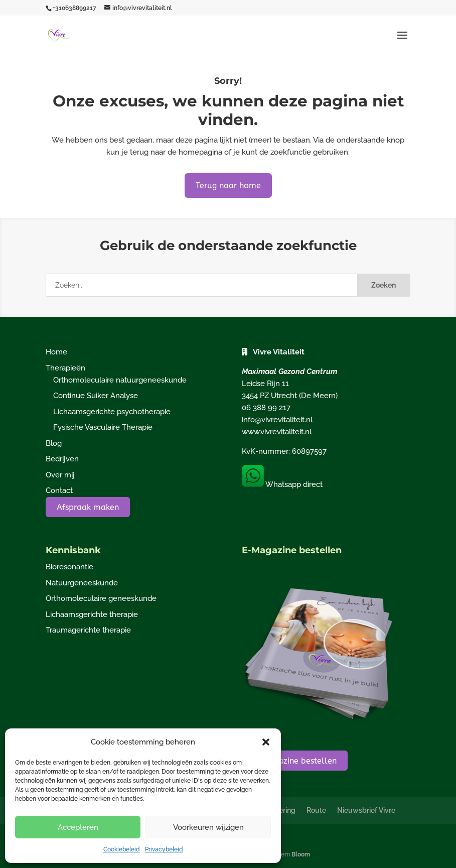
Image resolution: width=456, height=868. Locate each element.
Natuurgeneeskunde (82, 583)
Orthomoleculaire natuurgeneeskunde (120, 380)
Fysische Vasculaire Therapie (103, 427)
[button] (266, 742)
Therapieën (65, 368)
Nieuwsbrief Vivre (366, 810)
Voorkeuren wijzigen (208, 827)
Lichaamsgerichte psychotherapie (112, 412)
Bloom (301, 854)
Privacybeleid (164, 849)
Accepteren (78, 827)
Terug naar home (228, 185)
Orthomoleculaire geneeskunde (101, 598)
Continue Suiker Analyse (96, 396)
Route (316, 810)
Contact (59, 490)
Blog (54, 443)
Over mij (60, 475)
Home (56, 352)
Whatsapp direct (282, 484)
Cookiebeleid (122, 849)
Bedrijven (62, 459)
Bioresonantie (69, 567)
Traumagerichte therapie (88, 630)
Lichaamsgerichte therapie (92, 614)
